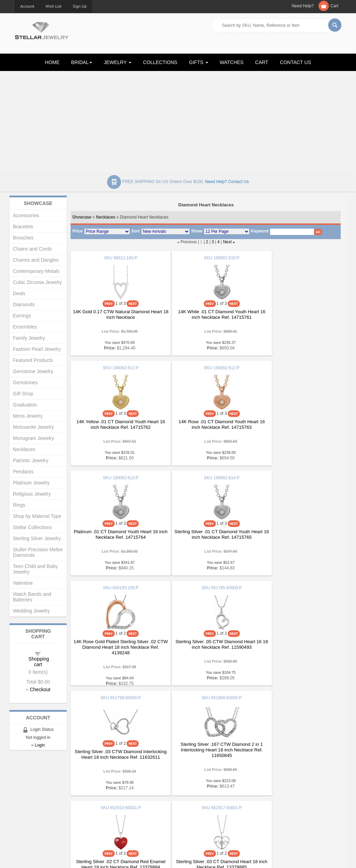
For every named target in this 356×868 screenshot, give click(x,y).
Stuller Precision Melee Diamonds (38, 552)
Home (21, 787)
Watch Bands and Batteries (32, 597)
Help (188, 801)
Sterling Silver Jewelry (37, 538)
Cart (334, 6)
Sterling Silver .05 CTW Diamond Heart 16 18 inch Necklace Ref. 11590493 (205, 534)
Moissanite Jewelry (33, 427)
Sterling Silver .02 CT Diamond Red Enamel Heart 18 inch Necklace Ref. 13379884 (205, 647)
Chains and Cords (32, 249)
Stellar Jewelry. (46, 857)
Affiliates (108, 815)
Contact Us (194, 822)
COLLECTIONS (160, 62)
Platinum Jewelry (31, 483)
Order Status (112, 808)
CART (262, 62)
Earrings (22, 316)
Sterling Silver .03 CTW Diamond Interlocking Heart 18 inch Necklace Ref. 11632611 (295, 537)
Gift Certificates (30, 801)
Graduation (25, 405)
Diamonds (24, 305)
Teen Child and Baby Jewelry (35, 569)
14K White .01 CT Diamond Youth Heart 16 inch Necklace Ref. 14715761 (205, 314)
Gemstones (25, 382)
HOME (52, 62)
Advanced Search (33, 808)
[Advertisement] (178, 120)
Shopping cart (39, 662)
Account (27, 6)
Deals (19, 293)
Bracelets (23, 227)
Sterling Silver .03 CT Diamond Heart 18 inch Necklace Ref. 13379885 (295, 644)
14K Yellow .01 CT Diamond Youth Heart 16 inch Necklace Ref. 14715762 (295, 314)
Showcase (82, 217)
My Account (111, 801)
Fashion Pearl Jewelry (37, 349)
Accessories (26, 215)
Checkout (40, 689)
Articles (191, 787)
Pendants (23, 472)
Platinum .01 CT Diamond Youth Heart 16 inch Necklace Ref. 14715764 (205, 424)
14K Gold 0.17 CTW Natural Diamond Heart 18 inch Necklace (115, 314)
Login (40, 745)
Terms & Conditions (203, 815)
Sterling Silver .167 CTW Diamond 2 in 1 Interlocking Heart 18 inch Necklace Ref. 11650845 (115, 640)
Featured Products (33, 360)
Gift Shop (23, 394)
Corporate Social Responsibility (46, 822)
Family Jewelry (29, 338)
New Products (113, 794)
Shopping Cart (29, 815)
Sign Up (80, 6)
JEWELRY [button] (118, 62)
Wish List (54, 6)
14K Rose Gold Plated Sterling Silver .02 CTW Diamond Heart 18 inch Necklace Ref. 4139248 (115, 537)
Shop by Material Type (37, 516)
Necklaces (106, 217)
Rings (19, 505)
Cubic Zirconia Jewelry (37, 282)
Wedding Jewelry (31, 611)
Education (193, 794)
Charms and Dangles (36, 260)
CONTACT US (296, 62)
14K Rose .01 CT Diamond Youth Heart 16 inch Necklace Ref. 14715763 (115, 424)
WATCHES (232, 62)
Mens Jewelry (28, 416)
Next (228, 242)
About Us (24, 794)
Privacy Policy (197, 808)
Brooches (23, 238)
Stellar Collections (32, 527)
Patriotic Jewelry (31, 460)
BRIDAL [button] (82, 62)
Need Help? (303, 6)
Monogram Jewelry (33, 438)
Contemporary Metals (36, 271)
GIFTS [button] (199, 62)
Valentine (23, 583)
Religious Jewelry (32, 494)
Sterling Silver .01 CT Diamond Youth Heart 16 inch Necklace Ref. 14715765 (296, 424)
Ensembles (25, 327)
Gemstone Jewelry (33, 371)
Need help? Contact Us (227, 182)
